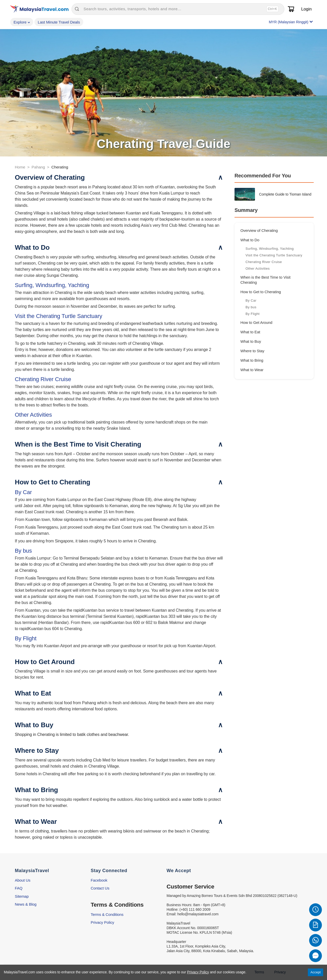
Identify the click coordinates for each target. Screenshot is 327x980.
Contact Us (100, 888)
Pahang (38, 167)
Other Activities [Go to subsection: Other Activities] (258, 269)
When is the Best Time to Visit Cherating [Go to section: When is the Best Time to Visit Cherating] (265, 280)
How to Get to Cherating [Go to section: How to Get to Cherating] (261, 292)
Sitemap (22, 896)
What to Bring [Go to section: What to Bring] (252, 360)
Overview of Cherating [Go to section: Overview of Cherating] (259, 230)
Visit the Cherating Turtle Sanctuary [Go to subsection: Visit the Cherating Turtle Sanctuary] (274, 255)
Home (20, 167)
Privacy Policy (102, 922)
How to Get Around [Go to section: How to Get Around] (256, 322)
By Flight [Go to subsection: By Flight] (253, 314)
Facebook (99, 880)
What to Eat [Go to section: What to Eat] (250, 332)
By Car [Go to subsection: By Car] (252, 300)
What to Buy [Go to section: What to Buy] (251, 341)
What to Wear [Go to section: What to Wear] (252, 370)
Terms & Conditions (107, 914)
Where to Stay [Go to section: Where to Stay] (252, 351)
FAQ (19, 888)
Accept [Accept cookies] (316, 972)
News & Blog (26, 904)
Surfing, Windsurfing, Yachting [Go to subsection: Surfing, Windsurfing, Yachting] (270, 249)
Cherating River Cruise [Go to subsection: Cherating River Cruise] (264, 262)
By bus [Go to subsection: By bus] (252, 307)
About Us (23, 880)
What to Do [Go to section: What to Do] (250, 240)
